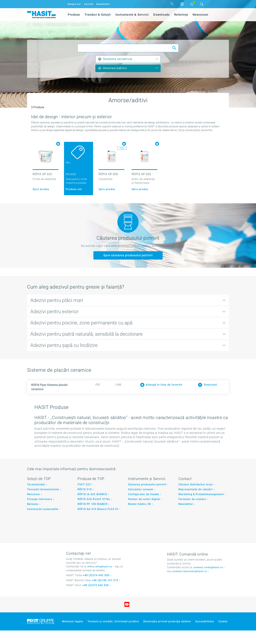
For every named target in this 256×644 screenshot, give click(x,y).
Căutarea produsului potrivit (147, 498)
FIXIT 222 (84, 498)
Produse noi (74, 189)
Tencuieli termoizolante (43, 503)
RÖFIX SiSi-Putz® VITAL (94, 513)
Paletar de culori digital (144, 513)
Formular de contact (192, 513)
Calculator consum (141, 503)
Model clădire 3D (139, 518)
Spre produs (41, 189)
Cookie (223, 635)
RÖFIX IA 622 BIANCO (92, 508)
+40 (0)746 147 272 (105, 594)
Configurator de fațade (144, 508)
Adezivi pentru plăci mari (57, 300)
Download (208, 385)
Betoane (33, 518)
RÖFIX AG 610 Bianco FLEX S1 (98, 523)
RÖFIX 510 (85, 503)
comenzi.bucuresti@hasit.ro (190, 585)
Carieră (89, 4)
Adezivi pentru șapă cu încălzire (64, 345)
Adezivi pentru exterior (54, 311)
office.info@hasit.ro (100, 580)
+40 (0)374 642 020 (96, 589)
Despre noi (74, 4)
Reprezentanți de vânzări (196, 503)
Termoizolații (36, 498)
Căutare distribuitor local (195, 498)
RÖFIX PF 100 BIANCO (93, 518)
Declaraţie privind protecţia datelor (167, 635)
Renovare (34, 508)
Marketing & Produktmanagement (201, 508)
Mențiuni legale (73, 635)
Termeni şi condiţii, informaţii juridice (113, 635)
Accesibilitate (205, 635)
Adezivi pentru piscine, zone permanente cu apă (81, 323)
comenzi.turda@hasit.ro (208, 581)
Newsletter (103, 4)
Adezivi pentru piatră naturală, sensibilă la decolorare (87, 334)
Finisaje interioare (40, 513)
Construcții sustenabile (43, 523)
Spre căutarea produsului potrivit (128, 255)
